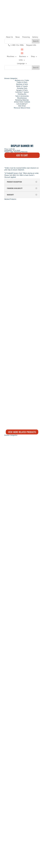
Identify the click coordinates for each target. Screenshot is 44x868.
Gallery (35, 37)
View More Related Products (22, 432)
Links (21, 60)
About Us (9, 37)
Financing (26, 37)
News (18, 37)
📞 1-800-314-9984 (16, 45)
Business (23, 57)
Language (21, 64)
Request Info (31, 45)
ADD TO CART (22, 155)
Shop (33, 57)
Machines (11, 57)
